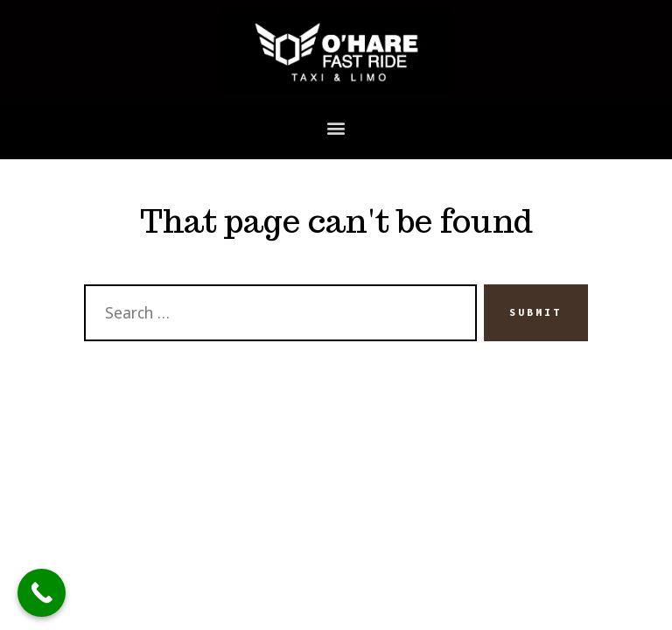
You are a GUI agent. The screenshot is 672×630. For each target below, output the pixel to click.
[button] (336, 127)
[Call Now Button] (42, 593)
